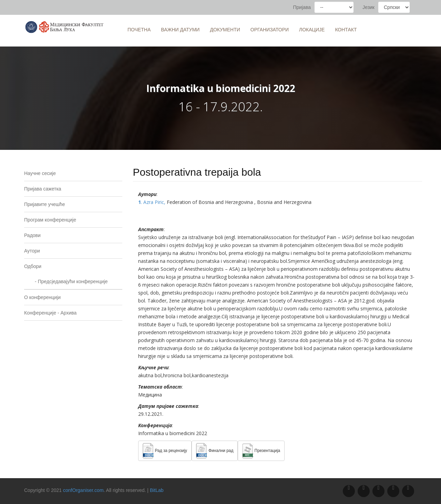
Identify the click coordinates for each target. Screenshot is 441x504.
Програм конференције (50, 220)
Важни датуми (180, 30)
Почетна (139, 30)
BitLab (157, 490)
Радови (32, 235)
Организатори (270, 30)
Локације (312, 30)
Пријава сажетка (43, 189)
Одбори (33, 266)
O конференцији (42, 297)
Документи (225, 30)
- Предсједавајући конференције (66, 281)
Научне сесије (40, 173)
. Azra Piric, (152, 202)
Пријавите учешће (45, 204)
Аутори (32, 251)
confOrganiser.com (83, 490)
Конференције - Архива (50, 313)
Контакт (346, 30)
